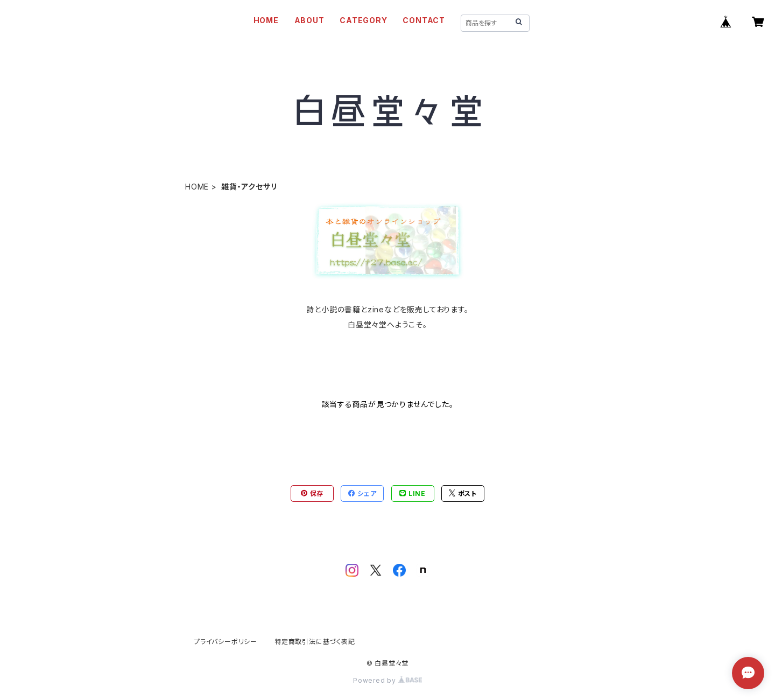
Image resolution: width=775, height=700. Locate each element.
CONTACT (424, 20)
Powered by (387, 680)
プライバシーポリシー (226, 642)
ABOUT (309, 20)
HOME (266, 20)
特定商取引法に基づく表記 (315, 642)
